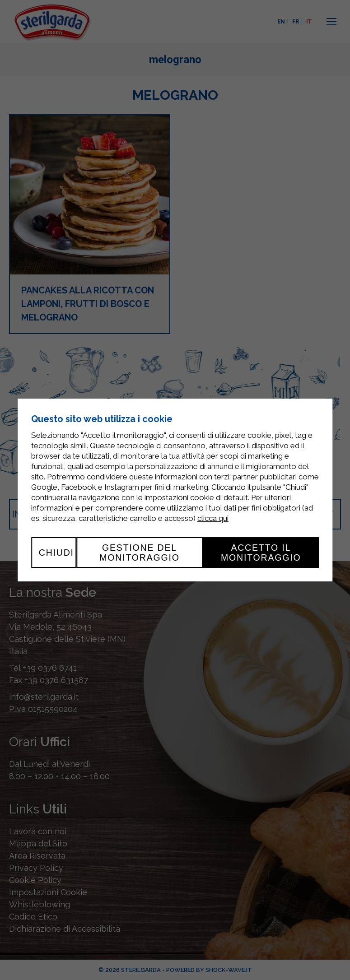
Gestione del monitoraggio (140, 553)
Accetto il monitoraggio (261, 553)
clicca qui (213, 518)
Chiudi (56, 553)
